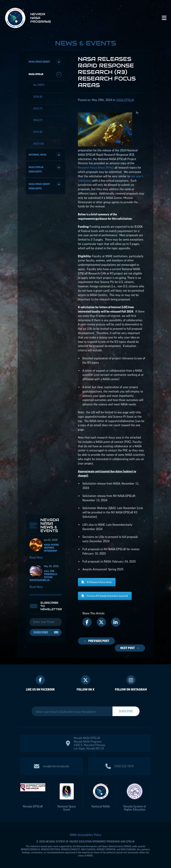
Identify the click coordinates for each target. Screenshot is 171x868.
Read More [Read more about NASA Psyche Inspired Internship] (36, 246)
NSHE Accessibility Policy (86, 835)
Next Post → (130, 648)
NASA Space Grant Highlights (45, 186)
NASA (45, 75)
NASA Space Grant (45, 62)
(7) (38, 108)
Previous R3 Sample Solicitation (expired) (105, 596)
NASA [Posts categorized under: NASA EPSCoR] (125, 100)
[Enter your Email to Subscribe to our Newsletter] (72, 712)
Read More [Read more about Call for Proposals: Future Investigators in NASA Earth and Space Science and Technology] (36, 275)
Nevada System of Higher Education (135, 808)
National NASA (45, 155)
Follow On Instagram (131, 689)
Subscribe (41, 321)
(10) (38, 144)
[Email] (46, 311)
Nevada (33, 806)
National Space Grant (67, 808)
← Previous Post (96, 641)
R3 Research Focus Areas (97, 582)
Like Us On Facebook (40, 689)
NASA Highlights (45, 169)
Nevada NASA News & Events (50, 214)
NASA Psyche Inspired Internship (51, 236)
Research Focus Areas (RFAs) (96, 168)
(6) (38, 97)
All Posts (39, 85)
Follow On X (85, 689)
